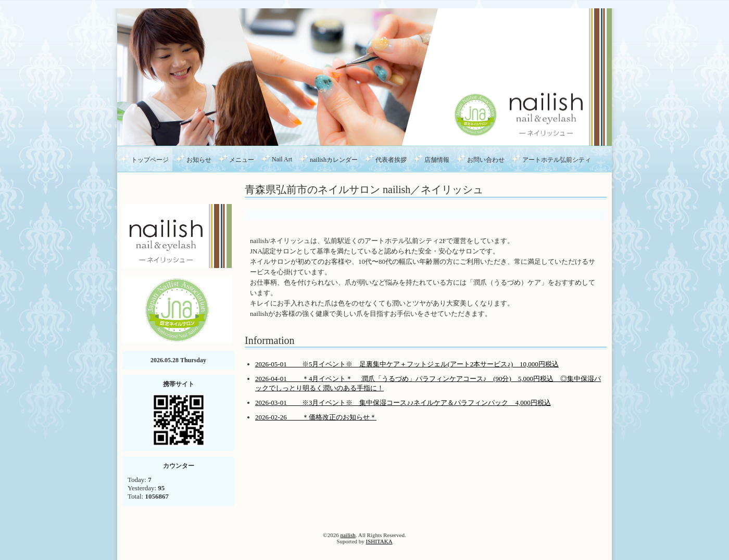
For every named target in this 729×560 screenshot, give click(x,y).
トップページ (150, 160)
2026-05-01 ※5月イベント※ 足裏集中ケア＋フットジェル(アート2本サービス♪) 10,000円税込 (407, 364)
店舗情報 (437, 160)
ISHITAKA (379, 541)
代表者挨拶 (391, 160)
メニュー (242, 160)
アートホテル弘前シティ (557, 160)
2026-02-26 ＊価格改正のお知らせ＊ (316, 417)
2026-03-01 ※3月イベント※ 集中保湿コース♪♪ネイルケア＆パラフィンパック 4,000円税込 (403, 403)
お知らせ (199, 160)
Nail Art (282, 159)
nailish (348, 535)
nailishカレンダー (334, 160)
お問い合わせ (486, 160)
